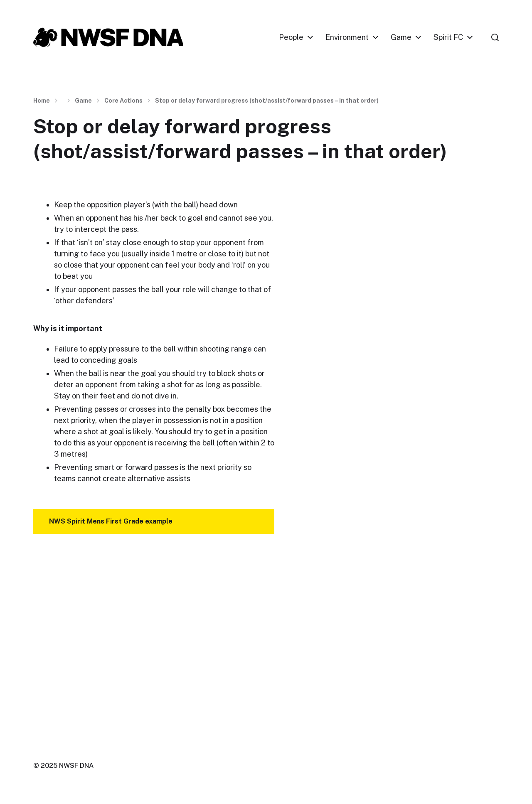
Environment (347, 37)
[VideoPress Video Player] (154, 627)
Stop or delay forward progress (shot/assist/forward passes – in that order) (267, 101)
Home (42, 101)
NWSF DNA (76, 766)
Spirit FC (448, 37)
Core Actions (123, 101)
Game (401, 37)
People (291, 37)
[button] (495, 37)
